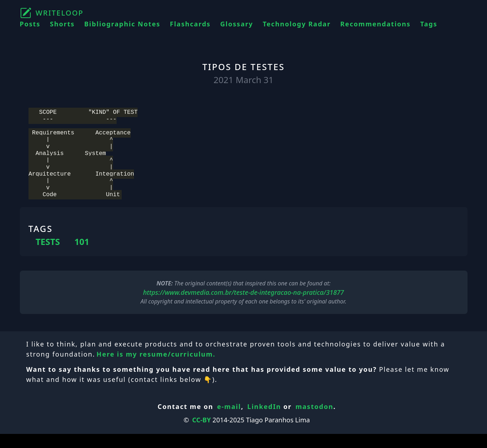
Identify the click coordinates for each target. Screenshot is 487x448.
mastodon (314, 421)
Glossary (237, 24)
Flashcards (190, 24)
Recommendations (375, 24)
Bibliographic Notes (122, 24)
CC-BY (201, 434)
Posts (30, 24)
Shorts (62, 24)
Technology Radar (297, 24)
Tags (429, 24)
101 (82, 256)
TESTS (48, 256)
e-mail (229, 421)
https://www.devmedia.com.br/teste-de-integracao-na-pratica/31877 (243, 306)
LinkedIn (264, 421)
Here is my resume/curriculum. (156, 368)
